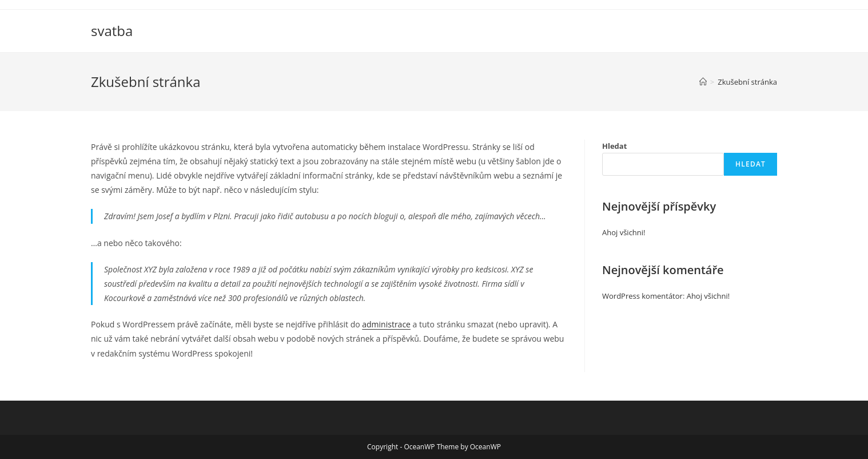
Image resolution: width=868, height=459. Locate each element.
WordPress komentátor (642, 296)
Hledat (614, 146)
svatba (112, 31)
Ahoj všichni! (624, 232)
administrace (386, 324)
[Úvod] (703, 82)
